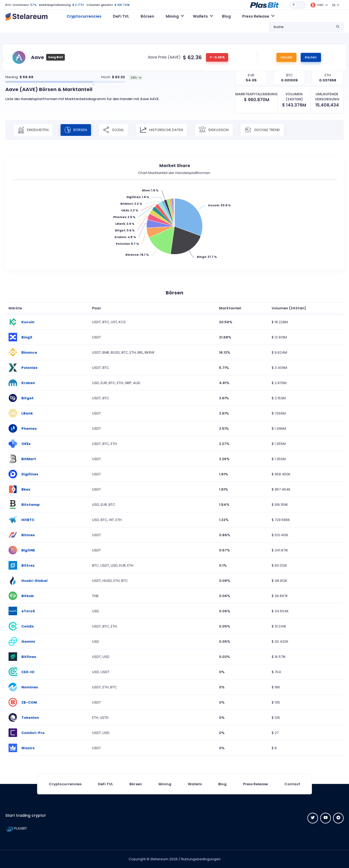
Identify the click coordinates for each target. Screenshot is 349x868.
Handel (286, 57)
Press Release (255, 784)
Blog (226, 16)
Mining (165, 784)
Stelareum (159, 859)
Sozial (113, 130)
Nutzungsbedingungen (201, 859)
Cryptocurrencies (84, 16)
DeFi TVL (121, 16)
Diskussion (214, 130)
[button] (264, 5)
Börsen (147, 16)
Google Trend (262, 130)
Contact (292, 784)
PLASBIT (16, 828)
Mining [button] (172, 16)
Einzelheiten (33, 130)
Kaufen (311, 57)
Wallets (195, 784)
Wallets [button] (200, 16)
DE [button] (334, 5)
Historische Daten (161, 130)
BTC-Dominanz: (17, 5)
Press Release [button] (256, 16)
